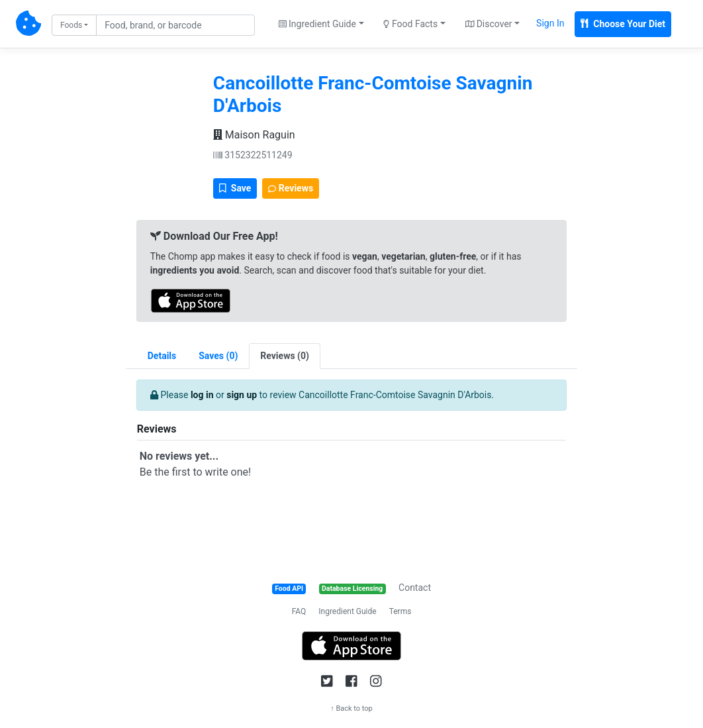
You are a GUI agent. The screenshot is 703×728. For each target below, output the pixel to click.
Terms (400, 611)
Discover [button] (489, 24)
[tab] (218, 356)
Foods (71, 25)
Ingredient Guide (347, 611)
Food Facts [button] (410, 24)
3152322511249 (253, 155)
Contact (415, 588)
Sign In (550, 23)
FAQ (299, 611)
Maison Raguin (254, 135)
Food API (289, 589)
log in (202, 395)
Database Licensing (352, 589)
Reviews (291, 188)
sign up (242, 395)
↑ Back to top (351, 708)
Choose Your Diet (623, 24)
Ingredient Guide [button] (317, 24)
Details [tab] (162, 356)
